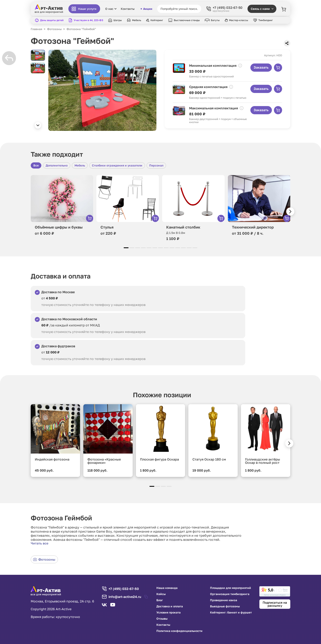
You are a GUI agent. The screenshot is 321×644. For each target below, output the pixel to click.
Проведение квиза (224, 600)
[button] (38, 125)
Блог (160, 600)
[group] (102, 90)
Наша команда (167, 588)
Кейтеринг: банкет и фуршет (231, 612)
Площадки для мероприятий (231, 588)
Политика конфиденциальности (179, 631)
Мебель (80, 165)
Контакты (128, 9)
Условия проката (168, 612)
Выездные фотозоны (225, 606)
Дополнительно (57, 165)
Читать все (40, 543)
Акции (146, 9)
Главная (36, 29)
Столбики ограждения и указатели (117, 165)
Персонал (156, 165)
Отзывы (162, 619)
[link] (275, 591)
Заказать (261, 67)
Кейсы (161, 594)
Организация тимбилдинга (230, 594)
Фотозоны (44, 559)
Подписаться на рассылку (275, 604)
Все (36, 165)
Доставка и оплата (170, 606)
